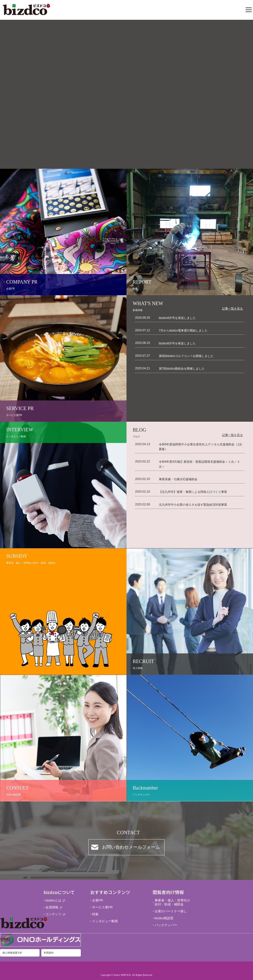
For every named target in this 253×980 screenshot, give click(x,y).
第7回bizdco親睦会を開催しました (182, 369)
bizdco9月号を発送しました (177, 318)
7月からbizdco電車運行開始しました (183, 331)
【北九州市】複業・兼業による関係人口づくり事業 (193, 492)
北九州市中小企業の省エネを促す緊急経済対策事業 (193, 505)
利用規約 (49, 953)
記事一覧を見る (232, 309)
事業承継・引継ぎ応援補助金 (178, 479)
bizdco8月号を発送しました (177, 343)
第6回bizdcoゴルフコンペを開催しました (186, 356)
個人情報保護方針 (12, 953)
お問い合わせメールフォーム (131, 847)
